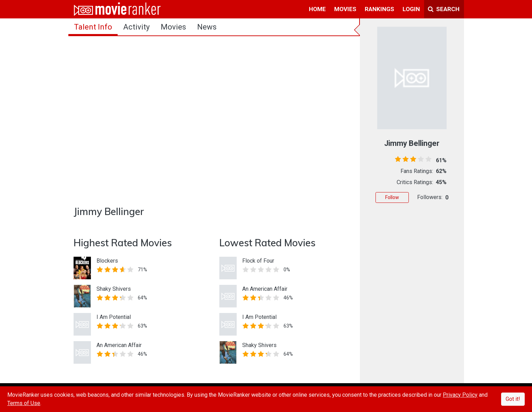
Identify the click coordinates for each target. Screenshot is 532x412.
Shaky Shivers (114, 289)
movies (345, 9)
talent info (93, 27)
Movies (173, 27)
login (411, 9)
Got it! (513, 399)
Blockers (107, 261)
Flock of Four (258, 261)
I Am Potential (114, 317)
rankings (379, 9)
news (207, 27)
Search (444, 9)
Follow (392, 197)
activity (136, 27)
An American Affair (119, 345)
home (317, 9)
